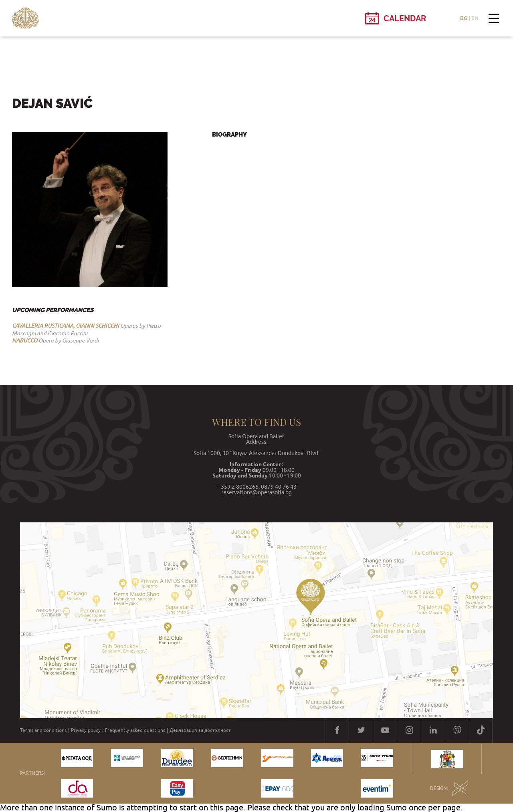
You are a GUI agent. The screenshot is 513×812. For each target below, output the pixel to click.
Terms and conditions (43, 730)
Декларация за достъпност (200, 730)
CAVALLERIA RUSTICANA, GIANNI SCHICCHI (66, 326)
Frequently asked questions (135, 730)
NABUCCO (25, 341)
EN (475, 18)
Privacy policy (86, 730)
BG (464, 18)
